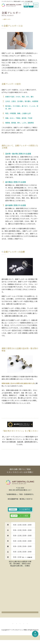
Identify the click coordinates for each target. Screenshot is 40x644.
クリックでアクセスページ (20, 613)
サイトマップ (17, 627)
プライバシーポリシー (17, 625)
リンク (26, 627)
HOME (3, 19)
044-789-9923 (31, 5)
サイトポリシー (31, 625)
